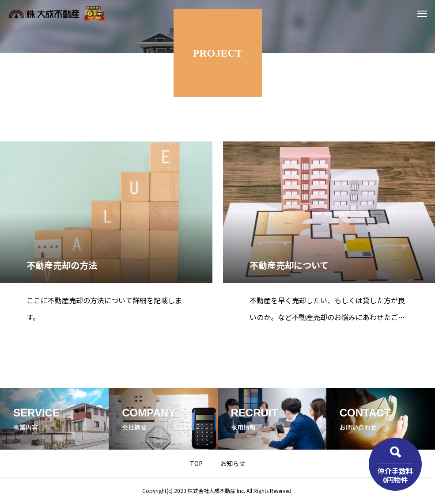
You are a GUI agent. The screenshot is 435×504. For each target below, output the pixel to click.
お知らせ (233, 463)
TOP (196, 463)
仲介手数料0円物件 (395, 475)
